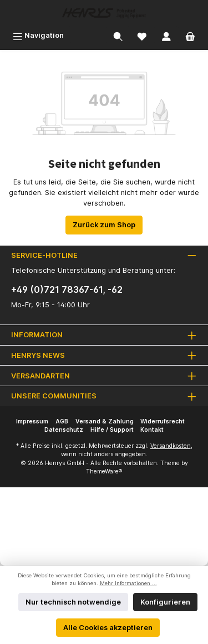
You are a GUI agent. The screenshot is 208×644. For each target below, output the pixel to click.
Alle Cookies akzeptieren (108, 628)
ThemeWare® (104, 471)
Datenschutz (64, 430)
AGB (62, 421)
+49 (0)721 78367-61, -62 (67, 289)
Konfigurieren (165, 602)
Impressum (32, 421)
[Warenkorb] (190, 35)
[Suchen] (118, 35)
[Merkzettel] (142, 35)
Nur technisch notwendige (73, 602)
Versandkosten (171, 446)
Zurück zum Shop (104, 225)
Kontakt (152, 430)
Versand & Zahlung (105, 421)
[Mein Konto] (166, 35)
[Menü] (38, 35)
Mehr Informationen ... (128, 583)
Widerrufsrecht (163, 421)
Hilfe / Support (112, 430)
